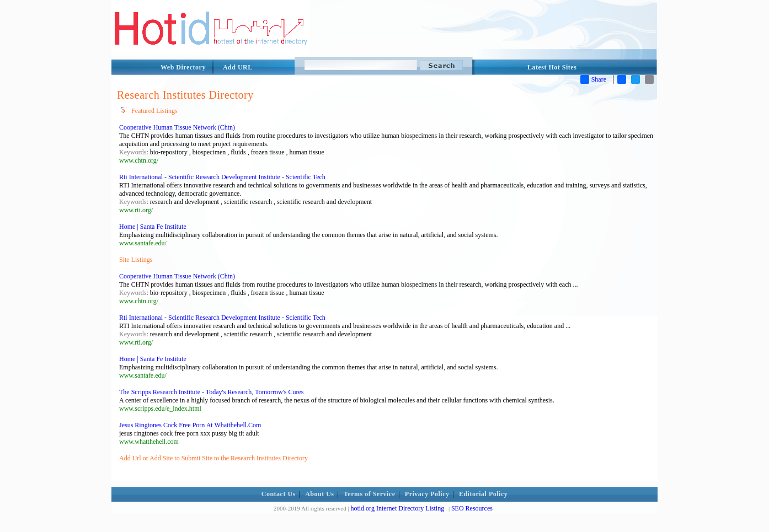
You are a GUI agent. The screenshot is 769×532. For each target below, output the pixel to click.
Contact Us (279, 494)
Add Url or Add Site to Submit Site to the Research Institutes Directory (213, 458)
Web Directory (183, 67)
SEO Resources (472, 508)
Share (593, 79)
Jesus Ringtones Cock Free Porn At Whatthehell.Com (190, 425)
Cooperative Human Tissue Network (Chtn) (177, 127)
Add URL (238, 67)
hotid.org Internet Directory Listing (397, 508)
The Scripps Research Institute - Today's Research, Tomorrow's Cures (211, 392)
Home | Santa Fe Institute (153, 227)
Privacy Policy (427, 494)
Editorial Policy (483, 494)
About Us (319, 494)
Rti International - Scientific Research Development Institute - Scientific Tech (222, 177)
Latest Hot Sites (552, 67)
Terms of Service (370, 494)
